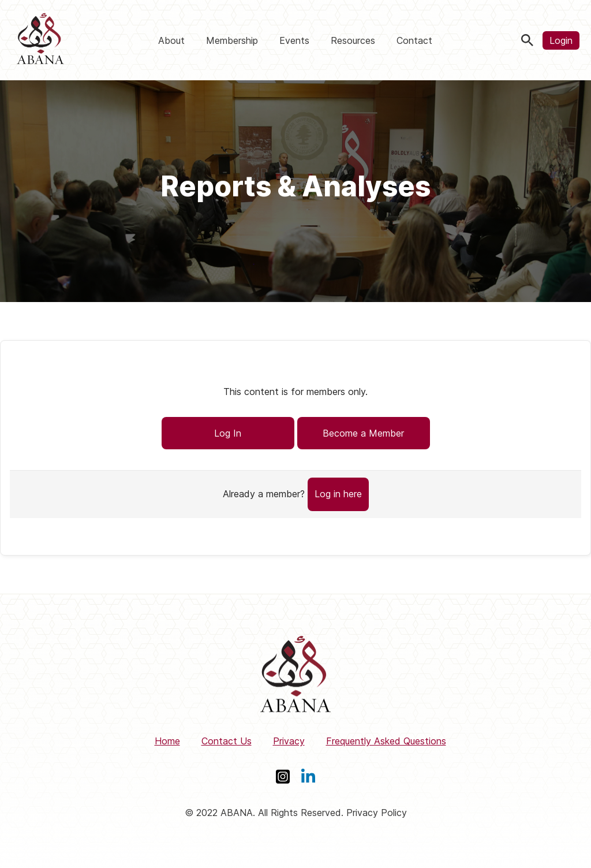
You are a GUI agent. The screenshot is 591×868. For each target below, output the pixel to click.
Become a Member (363, 433)
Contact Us (227, 741)
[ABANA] (40, 40)
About (171, 40)
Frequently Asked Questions (386, 741)
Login (561, 40)
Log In (228, 433)
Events (294, 40)
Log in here (338, 494)
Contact (414, 40)
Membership (232, 40)
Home (167, 741)
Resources (353, 40)
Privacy (289, 741)
